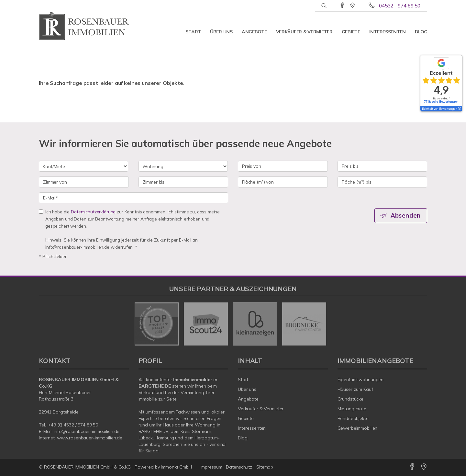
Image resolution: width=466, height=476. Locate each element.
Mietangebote (352, 409)
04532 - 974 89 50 (400, 6)
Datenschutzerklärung (93, 212)
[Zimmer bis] (183, 182)
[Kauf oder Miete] (83, 166)
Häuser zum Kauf (355, 389)
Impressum (211, 467)
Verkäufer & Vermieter (304, 32)
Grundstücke (351, 399)
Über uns (221, 32)
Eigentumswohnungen (361, 380)
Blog (421, 32)
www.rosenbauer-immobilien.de (90, 438)
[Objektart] (183, 166)
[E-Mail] (133, 198)
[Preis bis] (383, 166)
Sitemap (265, 467)
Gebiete (351, 32)
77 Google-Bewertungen (441, 102)
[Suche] (324, 6)
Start (193, 32)
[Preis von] (283, 166)
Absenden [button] (406, 216)
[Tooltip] (459, 109)
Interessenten (388, 32)
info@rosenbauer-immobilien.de (87, 431)
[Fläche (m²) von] (283, 182)
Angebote (254, 32)
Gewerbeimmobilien (358, 428)
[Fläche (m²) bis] (383, 182)
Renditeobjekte (353, 418)
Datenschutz (239, 467)
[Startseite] (84, 26)
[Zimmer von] (84, 182)
